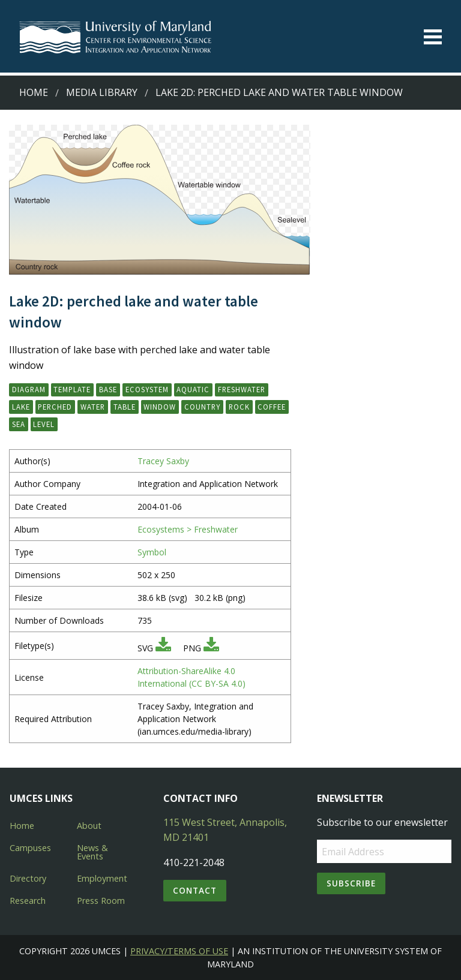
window (160, 407)
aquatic (193, 389)
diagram (29, 389)
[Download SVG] (163, 648)
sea (19, 424)
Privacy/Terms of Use (179, 951)
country (202, 407)
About (89, 826)
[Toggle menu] (433, 37)
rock (239, 407)
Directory (28, 878)
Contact (195, 890)
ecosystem (147, 389)
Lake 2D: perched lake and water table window (279, 92)
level (44, 424)
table (125, 407)
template (72, 389)
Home (34, 92)
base (108, 389)
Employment (102, 878)
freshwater (242, 389)
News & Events (92, 852)
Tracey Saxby (163, 461)
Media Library (102, 92)
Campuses (30, 848)
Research (28, 901)
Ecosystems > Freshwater (188, 529)
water (93, 407)
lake (21, 407)
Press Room (101, 901)
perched (55, 407)
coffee (272, 407)
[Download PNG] (211, 648)
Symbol (152, 552)
